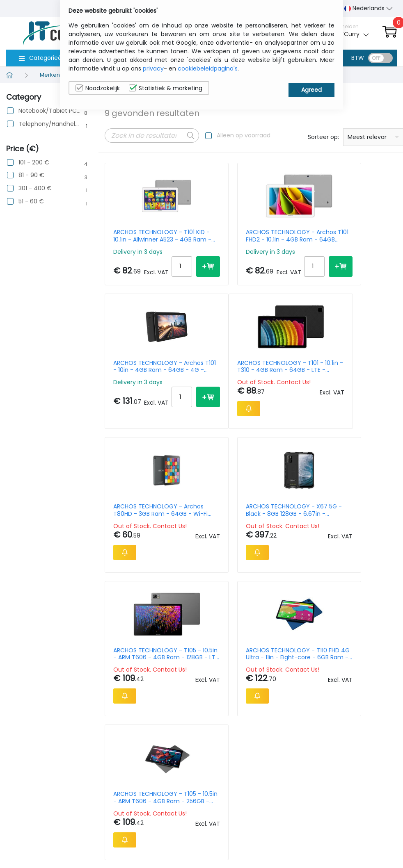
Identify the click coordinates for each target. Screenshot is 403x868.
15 (343, 629)
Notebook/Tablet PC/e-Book (50, 111)
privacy (153, 68)
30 (373, 629)
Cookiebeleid (369, 784)
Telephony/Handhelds (50, 124)
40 (389, 629)
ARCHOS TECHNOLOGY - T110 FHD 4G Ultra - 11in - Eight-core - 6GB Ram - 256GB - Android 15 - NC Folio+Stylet (245, 529)
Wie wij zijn (319, 772)
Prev (115, 631)
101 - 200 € (34, 163)
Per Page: (305, 629)
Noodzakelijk (98, 88)
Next (153, 631)
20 (357, 629)
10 (329, 629)
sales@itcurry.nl (234, 779)
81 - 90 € (31, 175)
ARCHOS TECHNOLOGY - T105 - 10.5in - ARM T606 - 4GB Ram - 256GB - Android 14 (343, 529)
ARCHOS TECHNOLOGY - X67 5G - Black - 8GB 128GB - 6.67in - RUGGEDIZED (343, 377)
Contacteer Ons (321, 789)
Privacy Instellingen (367, 810)
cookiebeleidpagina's (208, 68)
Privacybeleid (369, 772)
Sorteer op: (323, 137)
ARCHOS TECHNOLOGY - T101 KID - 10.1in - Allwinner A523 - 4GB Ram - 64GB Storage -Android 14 (148, 236)
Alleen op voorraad (244, 135)
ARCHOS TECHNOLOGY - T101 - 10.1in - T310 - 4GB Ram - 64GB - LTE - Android (148, 377)
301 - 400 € (35, 188)
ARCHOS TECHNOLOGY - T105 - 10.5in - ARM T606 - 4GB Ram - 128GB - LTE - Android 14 (148, 529)
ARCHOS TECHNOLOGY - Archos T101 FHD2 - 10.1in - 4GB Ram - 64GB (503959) (245, 236)
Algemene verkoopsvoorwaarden (335, 810)
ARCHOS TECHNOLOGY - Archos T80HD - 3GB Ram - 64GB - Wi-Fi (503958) (245, 377)
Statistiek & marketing (166, 88)
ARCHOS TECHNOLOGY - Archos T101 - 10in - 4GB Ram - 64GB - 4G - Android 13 (343, 236)
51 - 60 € (31, 202)
